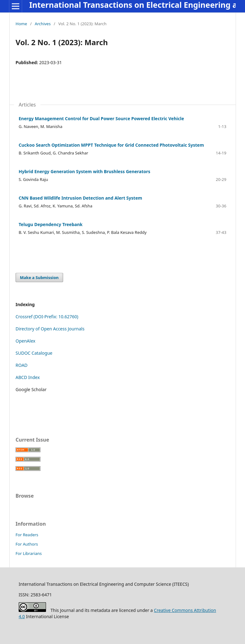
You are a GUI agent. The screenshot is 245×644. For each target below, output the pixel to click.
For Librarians (29, 553)
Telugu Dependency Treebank (51, 224)
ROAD (22, 365)
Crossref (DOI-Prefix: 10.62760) (47, 317)
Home (21, 24)
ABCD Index (28, 377)
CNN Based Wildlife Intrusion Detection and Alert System (80, 198)
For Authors (27, 544)
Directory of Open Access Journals (50, 329)
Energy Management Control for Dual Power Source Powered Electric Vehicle (101, 118)
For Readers (27, 535)
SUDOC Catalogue (34, 353)
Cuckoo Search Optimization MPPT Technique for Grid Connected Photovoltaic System (111, 145)
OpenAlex (25, 341)
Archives (43, 24)
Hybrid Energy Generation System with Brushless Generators (84, 171)
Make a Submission (39, 277)
